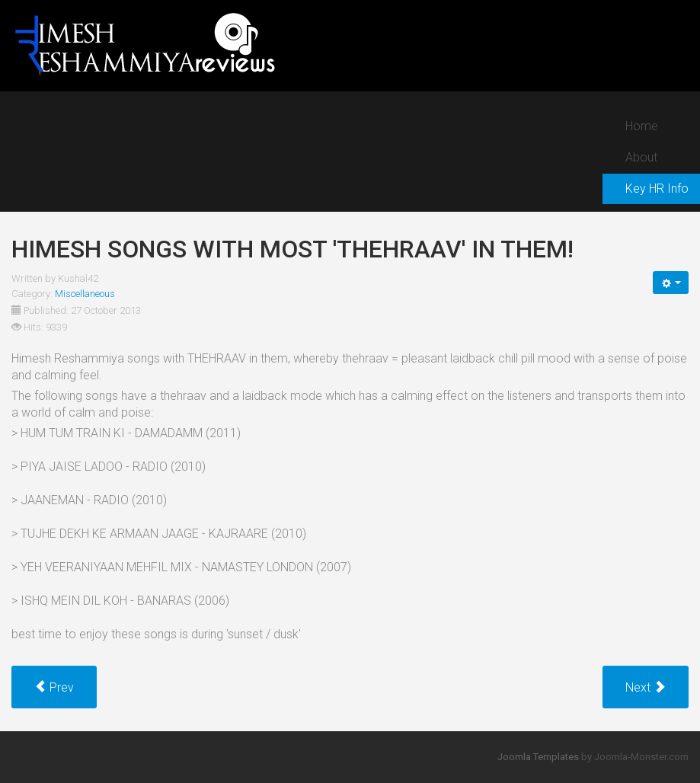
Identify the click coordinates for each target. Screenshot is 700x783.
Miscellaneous (85, 294)
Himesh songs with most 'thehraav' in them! (292, 249)
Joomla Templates (538, 757)
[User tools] (671, 283)
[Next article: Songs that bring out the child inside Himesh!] (646, 687)
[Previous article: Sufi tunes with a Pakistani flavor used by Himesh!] (54, 687)
